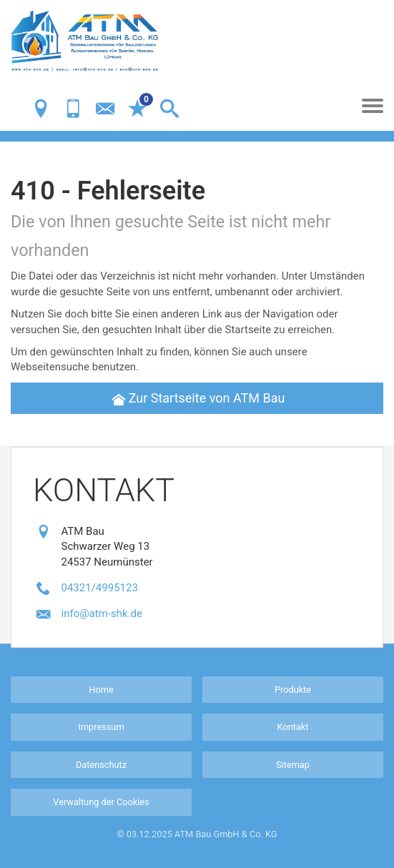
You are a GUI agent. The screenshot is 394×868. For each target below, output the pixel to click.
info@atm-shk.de (102, 613)
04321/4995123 (100, 588)
